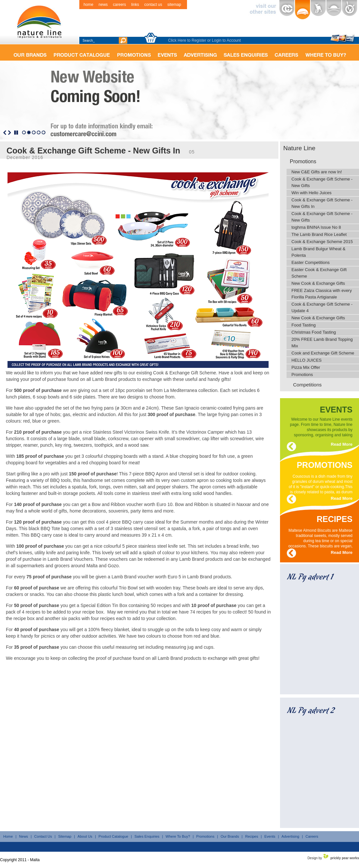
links (135, 5)
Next (9, 133)
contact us (153, 5)
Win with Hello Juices (312, 193)
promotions (325, 464)
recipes (335, 518)
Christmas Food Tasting (314, 332)
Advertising (290, 836)
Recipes (252, 836)
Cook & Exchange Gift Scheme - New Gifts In (322, 203)
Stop (16, 133)
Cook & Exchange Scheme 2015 (322, 242)
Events (270, 836)
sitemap (174, 5)
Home (8, 836)
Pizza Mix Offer (306, 367)
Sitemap (65, 836)
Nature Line (299, 148)
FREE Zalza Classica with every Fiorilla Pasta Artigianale (322, 294)
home (88, 5)
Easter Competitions (311, 262)
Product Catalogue (113, 836)
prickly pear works (345, 858)
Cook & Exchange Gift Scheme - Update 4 (322, 307)
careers (119, 5)
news (103, 5)
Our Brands (230, 836)
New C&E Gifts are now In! (317, 172)
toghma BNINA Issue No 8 (316, 227)
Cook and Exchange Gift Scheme (323, 353)
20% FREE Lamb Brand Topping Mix (322, 343)
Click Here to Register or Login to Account (204, 40)
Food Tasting (304, 325)
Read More (342, 444)
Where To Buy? (178, 836)
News (23, 836)
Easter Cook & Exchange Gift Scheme (319, 273)
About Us (85, 836)
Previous (5, 133)
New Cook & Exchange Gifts (318, 283)
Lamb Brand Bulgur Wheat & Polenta (318, 252)
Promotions (303, 161)
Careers (312, 836)
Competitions (307, 385)
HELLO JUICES (306, 360)
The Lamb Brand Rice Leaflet (319, 234)
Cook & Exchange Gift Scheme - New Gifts (322, 182)
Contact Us (43, 836)
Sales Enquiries (147, 836)
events (336, 408)
